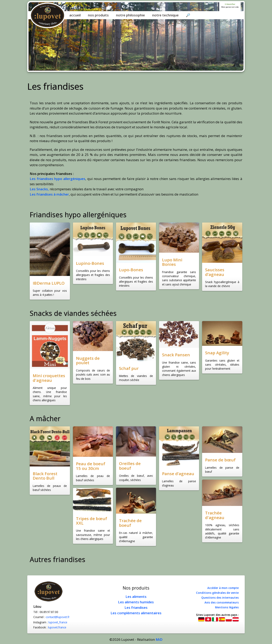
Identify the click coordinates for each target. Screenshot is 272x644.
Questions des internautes (220, 598)
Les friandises (136, 607)
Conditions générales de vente (217, 593)
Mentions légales (227, 607)
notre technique (165, 15)
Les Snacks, (39, 189)
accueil (75, 15)
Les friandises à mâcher (49, 194)
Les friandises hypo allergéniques (57, 179)
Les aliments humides (136, 602)
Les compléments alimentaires (136, 613)
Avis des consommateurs (222, 602)
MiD (159, 639)
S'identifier (230, 4)
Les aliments (136, 597)
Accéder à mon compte (223, 588)
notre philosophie (130, 15)
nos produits (98, 15)
